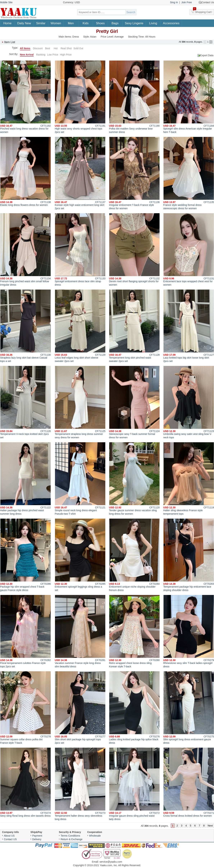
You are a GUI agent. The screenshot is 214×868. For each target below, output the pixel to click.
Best (48, 48)
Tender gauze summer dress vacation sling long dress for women (134, 479)
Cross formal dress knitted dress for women (189, 782)
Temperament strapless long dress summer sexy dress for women (80, 402)
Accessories (171, 23)
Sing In (174, 2)
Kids (86, 23)
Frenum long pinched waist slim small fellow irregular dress (26, 250)
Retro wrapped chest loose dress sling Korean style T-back (134, 631)
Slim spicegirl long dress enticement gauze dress (189, 708)
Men (71, 23)
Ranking (41, 55)
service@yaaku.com (111, 862)
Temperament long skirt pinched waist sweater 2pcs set (134, 326)
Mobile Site (6, 2)
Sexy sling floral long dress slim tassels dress (26, 782)
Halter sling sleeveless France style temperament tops (189, 479)
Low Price (53, 55)
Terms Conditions (70, 836)
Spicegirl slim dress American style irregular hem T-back (189, 97)
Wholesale (95, 836)
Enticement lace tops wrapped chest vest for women (189, 250)
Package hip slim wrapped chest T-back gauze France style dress (26, 555)
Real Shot (66, 48)
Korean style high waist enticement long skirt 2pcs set (80, 173)
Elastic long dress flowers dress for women (26, 172)
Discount (38, 48)
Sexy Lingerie (134, 23)
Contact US (10, 839)
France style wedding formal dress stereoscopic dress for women (189, 173)
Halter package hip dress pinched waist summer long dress (26, 479)
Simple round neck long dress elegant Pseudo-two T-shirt (80, 479)
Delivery (37, 839)
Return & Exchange (72, 839)
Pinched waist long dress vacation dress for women (26, 97)
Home (7, 23)
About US (9, 836)
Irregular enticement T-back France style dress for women (134, 173)
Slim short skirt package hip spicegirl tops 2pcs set (80, 708)
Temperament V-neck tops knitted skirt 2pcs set (26, 402)
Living (153, 23)
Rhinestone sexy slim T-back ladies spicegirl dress (189, 631)
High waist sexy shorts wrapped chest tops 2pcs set (80, 97)
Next (210, 826)
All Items (25, 48)
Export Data (207, 55)
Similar (41, 23)
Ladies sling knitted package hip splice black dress (134, 708)
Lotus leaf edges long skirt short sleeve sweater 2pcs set (80, 326)
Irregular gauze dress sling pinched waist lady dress (134, 784)
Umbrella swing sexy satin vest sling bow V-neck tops (189, 402)
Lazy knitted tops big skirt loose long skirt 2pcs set (189, 326)
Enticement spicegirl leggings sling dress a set (80, 555)
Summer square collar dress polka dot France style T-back (26, 708)
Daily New (24, 23)
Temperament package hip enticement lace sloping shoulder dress (189, 555)
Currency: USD (72, 2)
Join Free (187, 2)
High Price (66, 55)
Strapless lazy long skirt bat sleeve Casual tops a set (26, 326)
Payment (37, 836)
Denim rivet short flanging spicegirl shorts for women (134, 250)
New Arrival (27, 55)
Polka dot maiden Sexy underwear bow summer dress (134, 97)
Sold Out (78, 48)
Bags (115, 23)
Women (56, 23)
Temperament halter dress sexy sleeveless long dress (80, 784)
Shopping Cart (202, 11)
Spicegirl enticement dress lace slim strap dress (80, 250)
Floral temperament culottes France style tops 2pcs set (26, 631)
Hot (56, 48)
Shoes (100, 23)
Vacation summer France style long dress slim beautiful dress (80, 631)
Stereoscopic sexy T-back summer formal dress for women (134, 402)
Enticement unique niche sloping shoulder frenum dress (134, 555)
